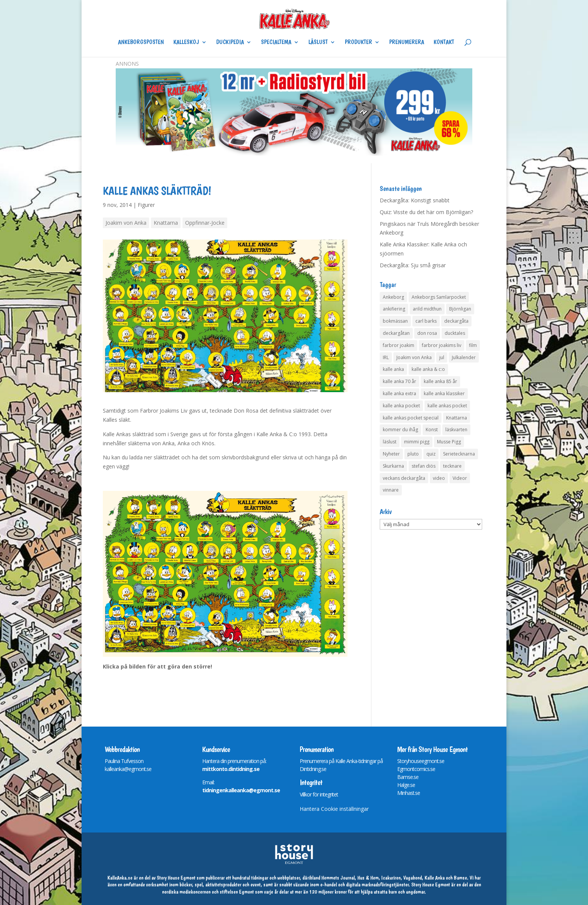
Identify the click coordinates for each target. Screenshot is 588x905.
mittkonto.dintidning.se (231, 769)
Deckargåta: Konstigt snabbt (415, 200)
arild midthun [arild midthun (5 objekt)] (427, 309)
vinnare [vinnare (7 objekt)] (391, 490)
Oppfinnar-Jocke (205, 223)
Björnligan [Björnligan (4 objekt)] (460, 309)
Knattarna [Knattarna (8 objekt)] (457, 418)
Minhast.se (409, 793)
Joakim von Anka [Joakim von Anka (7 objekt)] (414, 357)
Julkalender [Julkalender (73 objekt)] (464, 357)
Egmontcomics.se (416, 769)
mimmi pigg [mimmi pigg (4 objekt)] (417, 442)
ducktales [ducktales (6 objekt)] (455, 333)
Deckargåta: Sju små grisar (413, 265)
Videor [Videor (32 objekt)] (460, 478)
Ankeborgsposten (141, 43)
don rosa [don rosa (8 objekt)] (427, 333)
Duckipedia (230, 43)
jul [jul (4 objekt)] (442, 357)
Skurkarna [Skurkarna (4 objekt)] (393, 466)
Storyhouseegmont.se (421, 761)
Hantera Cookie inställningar (334, 809)
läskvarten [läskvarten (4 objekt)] (456, 430)
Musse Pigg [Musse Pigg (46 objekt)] (449, 442)
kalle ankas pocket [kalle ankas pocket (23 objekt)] (447, 406)
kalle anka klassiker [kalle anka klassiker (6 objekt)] (444, 393)
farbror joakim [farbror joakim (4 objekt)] (399, 345)
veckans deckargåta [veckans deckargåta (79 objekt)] (404, 478)
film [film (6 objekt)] (473, 345)
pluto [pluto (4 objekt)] (413, 454)
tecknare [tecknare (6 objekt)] (452, 466)
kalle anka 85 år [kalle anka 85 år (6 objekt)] (440, 381)
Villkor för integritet (319, 794)
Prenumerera (407, 43)
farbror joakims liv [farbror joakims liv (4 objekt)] (442, 345)
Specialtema (276, 43)
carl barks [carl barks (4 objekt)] (426, 321)
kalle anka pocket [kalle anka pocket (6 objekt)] (401, 406)
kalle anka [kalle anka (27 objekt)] (393, 369)
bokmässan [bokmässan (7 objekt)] (395, 321)
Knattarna (166, 223)
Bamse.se (408, 777)
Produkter (358, 43)
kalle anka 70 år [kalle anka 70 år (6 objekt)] (399, 381)
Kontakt (444, 43)
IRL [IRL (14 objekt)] (386, 357)
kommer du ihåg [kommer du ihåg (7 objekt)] (400, 430)
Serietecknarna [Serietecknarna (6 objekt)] (459, 454)
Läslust (318, 43)
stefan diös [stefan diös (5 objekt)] (424, 466)
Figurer (146, 205)
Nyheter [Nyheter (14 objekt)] (391, 454)
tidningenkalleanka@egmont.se (241, 790)
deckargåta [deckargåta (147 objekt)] (456, 321)
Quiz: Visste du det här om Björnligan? (426, 212)
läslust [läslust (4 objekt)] (390, 442)
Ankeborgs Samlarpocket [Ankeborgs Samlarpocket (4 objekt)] (439, 297)
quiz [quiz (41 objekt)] (431, 454)
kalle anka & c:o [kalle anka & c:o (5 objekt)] (428, 369)
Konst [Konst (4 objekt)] (432, 430)
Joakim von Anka (126, 223)
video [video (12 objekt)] (439, 478)
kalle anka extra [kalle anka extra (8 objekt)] (399, 393)
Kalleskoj (186, 43)
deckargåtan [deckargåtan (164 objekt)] (396, 333)
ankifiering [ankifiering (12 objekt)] (394, 309)
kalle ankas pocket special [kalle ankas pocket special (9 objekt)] (411, 418)
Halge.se (406, 785)
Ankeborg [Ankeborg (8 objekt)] (393, 297)
